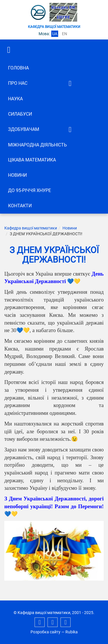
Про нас (18, 83)
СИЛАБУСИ (20, 114)
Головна (18, 68)
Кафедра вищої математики (31, 228)
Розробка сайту (46, 632)
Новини (17, 175)
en (65, 34)
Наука (15, 99)
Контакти (20, 206)
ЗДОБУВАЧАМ (24, 129)
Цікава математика (32, 160)
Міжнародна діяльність (37, 145)
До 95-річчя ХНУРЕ (30, 190)
